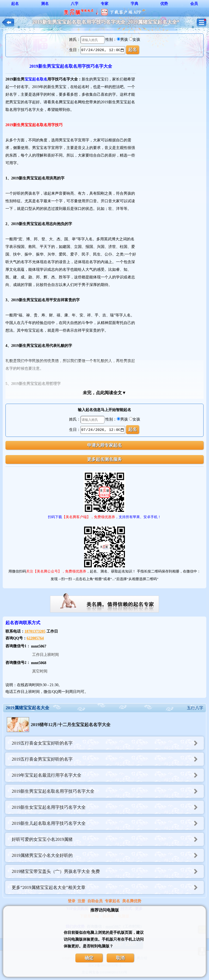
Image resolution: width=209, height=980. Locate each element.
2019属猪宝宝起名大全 (27, 708)
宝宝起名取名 (36, 79)
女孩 (136, 40)
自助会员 (95, 901)
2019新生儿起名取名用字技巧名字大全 (108, 823)
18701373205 (35, 631)
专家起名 (112, 901)
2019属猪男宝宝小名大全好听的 (108, 855)
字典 (134, 4)
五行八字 (195, 708)
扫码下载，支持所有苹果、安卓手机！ (104, 517)
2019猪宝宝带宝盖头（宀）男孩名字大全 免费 (108, 871)
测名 (45, 4)
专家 (104, 4)
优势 (164, 4)
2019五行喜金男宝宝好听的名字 (108, 759)
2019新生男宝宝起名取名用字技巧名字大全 (108, 791)
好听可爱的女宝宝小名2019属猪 (108, 839)
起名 (15, 4)
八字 (75, 4)
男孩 (124, 40)
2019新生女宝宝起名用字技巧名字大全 (108, 807)
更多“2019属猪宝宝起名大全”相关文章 (108, 887)
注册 (81, 901)
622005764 (35, 638)
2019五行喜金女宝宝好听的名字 (108, 743)
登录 (72, 901)
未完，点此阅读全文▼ (104, 393)
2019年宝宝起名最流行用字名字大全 (108, 775)
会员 (194, 4)
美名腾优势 (132, 901)
